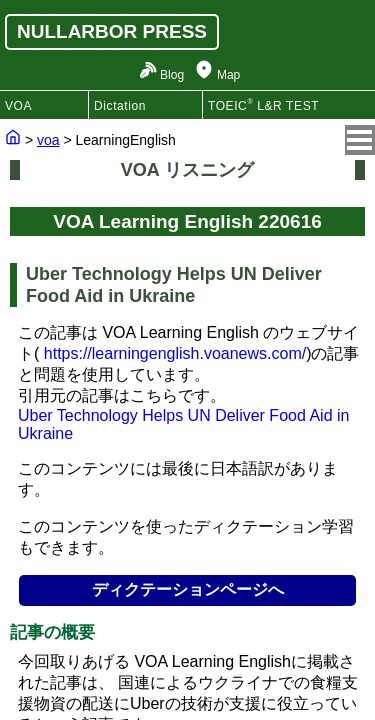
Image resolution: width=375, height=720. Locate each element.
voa (48, 140)
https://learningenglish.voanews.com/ (175, 353)
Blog (172, 75)
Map (228, 75)
